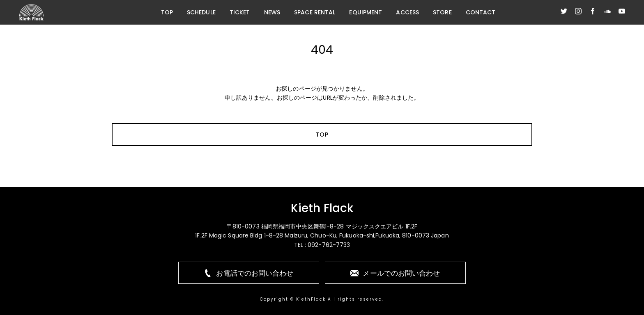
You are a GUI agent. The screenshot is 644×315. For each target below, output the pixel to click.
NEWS (272, 12)
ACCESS (407, 12)
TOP (167, 12)
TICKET (240, 12)
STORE (442, 12)
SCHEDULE (201, 12)
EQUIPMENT (366, 12)
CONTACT (481, 12)
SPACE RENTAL (315, 12)
